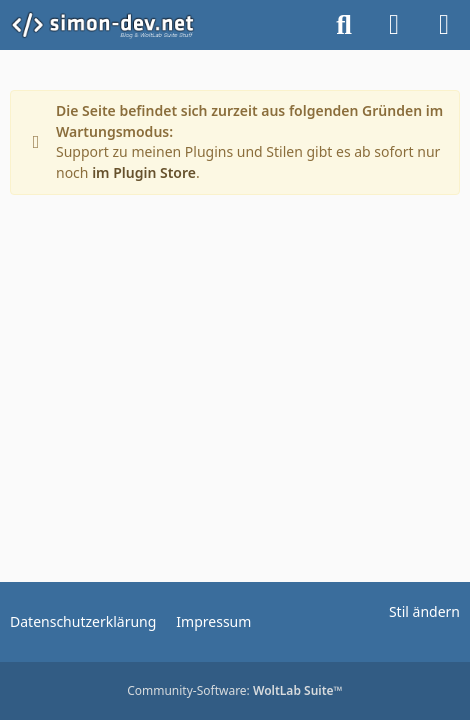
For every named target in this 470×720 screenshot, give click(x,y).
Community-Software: (235, 690)
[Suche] (344, 25)
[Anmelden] (394, 25)
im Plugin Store (144, 172)
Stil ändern (424, 611)
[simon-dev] (115, 25)
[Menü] (444, 25)
